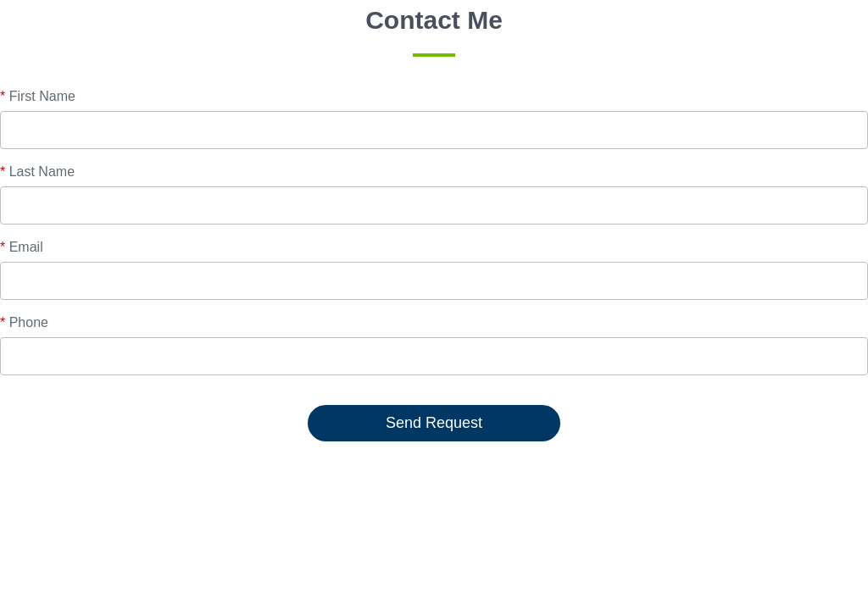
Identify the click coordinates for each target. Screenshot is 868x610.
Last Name (37, 172)
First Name (38, 96)
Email (22, 247)
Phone (24, 322)
